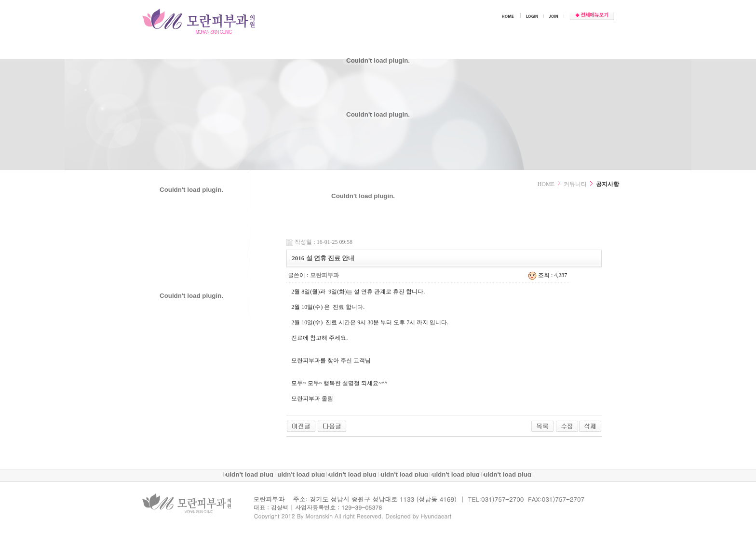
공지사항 (607, 184)
